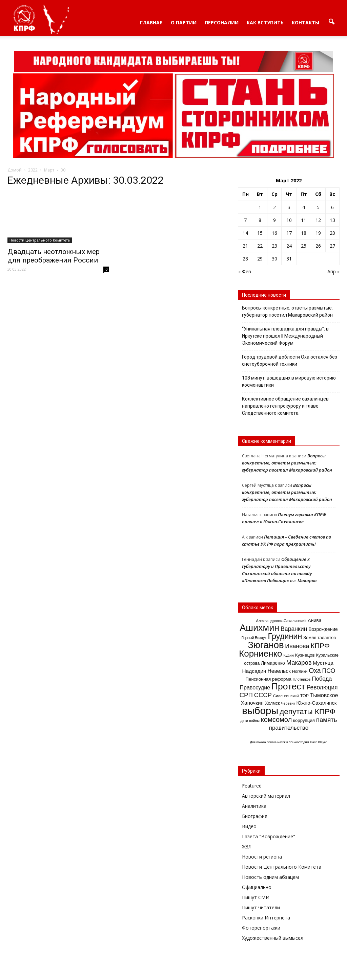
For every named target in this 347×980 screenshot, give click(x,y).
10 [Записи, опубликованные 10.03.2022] (289, 220)
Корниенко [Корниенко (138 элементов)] (260, 654)
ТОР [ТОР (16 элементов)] (304, 696)
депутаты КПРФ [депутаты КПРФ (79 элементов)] (308, 712)
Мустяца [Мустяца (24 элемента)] (323, 663)
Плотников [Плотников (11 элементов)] (302, 679)
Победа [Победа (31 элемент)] (322, 679)
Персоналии (222, 22)
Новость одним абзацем (270, 877)
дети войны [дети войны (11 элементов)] (250, 721)
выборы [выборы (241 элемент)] (260, 711)
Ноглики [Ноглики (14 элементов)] (300, 671)
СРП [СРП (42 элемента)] (246, 695)
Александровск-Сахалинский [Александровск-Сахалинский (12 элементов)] (281, 621)
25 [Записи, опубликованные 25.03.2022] (304, 246)
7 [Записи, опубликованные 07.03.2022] (245, 220)
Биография (255, 816)
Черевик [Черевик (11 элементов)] (288, 703)
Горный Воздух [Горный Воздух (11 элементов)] (254, 638)
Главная (151, 22)
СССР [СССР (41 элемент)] (263, 695)
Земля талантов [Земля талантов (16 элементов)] (320, 637)
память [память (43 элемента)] (327, 720)
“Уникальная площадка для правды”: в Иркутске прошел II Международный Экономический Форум (285, 336)
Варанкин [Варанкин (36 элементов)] (294, 629)
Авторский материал (266, 796)
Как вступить (265, 22)
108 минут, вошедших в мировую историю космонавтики (289, 381)
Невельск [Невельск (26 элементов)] (279, 671)
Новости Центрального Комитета (40, 240)
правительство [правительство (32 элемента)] (289, 728)
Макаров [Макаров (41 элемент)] (299, 663)
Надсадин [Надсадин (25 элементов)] (254, 671)
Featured (252, 786)
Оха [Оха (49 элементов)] (315, 670)
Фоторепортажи (261, 928)
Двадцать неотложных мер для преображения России (54, 256)
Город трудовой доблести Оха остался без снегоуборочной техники (290, 360)
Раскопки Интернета (266, 918)
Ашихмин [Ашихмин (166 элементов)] (259, 628)
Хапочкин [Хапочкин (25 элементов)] (252, 703)
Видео (249, 826)
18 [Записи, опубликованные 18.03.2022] (304, 233)
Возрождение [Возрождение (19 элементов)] (323, 629)
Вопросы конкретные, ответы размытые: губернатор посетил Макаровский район (287, 311)
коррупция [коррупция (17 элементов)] (304, 720)
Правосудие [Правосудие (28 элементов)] (255, 687)
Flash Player (318, 742)
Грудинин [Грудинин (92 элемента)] (285, 636)
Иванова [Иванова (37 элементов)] (297, 646)
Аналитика (254, 806)
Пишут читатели (261, 907)
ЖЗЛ (247, 847)
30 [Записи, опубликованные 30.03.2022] (274, 259)
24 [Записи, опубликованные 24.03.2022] (289, 246)
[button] (331, 22)
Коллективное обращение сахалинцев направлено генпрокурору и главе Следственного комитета (285, 406)
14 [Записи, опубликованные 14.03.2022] (245, 233)
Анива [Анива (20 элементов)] (314, 620)
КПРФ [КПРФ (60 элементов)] (320, 646)
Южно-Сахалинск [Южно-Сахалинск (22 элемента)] (316, 703)
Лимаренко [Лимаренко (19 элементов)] (273, 663)
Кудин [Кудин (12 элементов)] (288, 655)
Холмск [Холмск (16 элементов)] (272, 703)
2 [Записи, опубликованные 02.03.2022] (274, 207)
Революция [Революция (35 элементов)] (322, 687)
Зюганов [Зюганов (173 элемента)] (266, 645)
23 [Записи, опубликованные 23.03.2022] (274, 246)
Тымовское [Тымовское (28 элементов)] (324, 695)
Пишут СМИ (256, 897)
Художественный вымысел (273, 938)
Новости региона (262, 857)
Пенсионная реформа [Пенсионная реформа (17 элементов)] (269, 679)
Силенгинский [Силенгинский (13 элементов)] (286, 696)
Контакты (305, 22)
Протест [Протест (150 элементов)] (288, 686)
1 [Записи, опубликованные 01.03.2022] (260, 207)
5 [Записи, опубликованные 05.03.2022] (318, 207)
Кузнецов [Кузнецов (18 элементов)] (305, 655)
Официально (257, 887)
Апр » (333, 271)
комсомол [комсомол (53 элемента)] (276, 720)
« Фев (245, 271)
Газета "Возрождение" (269, 836)
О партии (184, 22)
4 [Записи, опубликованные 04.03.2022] (304, 207)
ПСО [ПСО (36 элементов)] (329, 671)
